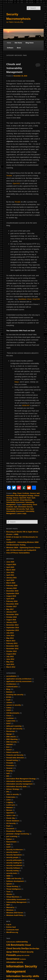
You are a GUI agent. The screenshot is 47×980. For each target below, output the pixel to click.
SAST (9, 847)
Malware (10, 808)
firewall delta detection (15, 758)
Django (9, 734)
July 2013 (10, 633)
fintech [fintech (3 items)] (16, 952)
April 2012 (10, 664)
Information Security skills (17, 787)
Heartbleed (22, 299)
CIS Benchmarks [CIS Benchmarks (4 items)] (15, 945)
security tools (12, 873)
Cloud (19, 493)
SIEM (8, 876)
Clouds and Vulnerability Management (14, 68)
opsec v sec (11, 815)
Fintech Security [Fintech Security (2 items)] (27, 952)
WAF (8, 905)
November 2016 (12, 614)
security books (12, 852)
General (33, 493)
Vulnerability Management (16, 902)
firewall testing (12, 760)
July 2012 (10, 657)
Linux (9, 800)
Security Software (13, 500)
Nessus (16, 498)
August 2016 (11, 620)
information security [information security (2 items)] (15, 962)
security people (12, 857)
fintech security (12, 752)
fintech (9, 750)
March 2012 (11, 667)
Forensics (10, 765)
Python (9, 839)
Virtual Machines (26, 500)
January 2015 (12, 622)
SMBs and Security (14, 878)
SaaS (33, 498)
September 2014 (13, 628)
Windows (10, 910)
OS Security (11, 823)
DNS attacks (11, 737)
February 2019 (12, 601)
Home (9, 43)
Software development (15, 881)
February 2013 (12, 643)
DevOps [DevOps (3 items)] (25, 948)
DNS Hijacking (12, 739)
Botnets (9, 692)
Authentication (12, 687)
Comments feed (13, 930)
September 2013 (13, 630)
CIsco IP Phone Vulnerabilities (18, 553)
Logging (10, 802)
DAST (9, 723)
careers (9, 702)
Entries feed (11, 927)
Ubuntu (9, 894)
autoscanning (27, 505)
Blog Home (30, 43)
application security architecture (19, 679)
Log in (9, 924)
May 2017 (10, 609)
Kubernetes (11, 797)
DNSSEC (10, 744)
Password (10, 829)
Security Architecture (15, 850)
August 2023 (11, 564)
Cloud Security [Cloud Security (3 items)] (14, 948)
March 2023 (11, 570)
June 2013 (10, 635)
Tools (9, 892)
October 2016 (12, 617)
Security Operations (14, 855)
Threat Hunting (12, 886)
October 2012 (12, 651)
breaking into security (15, 695)
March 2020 (11, 583)
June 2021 (10, 572)
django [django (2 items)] (9, 952)
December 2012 (12, 646)
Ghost (29, 299)
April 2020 (10, 580)
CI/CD (9, 710)
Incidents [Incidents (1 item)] (23, 959)
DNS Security (12, 742)
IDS (8, 776)
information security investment (19, 781)
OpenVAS (16, 183)
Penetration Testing (14, 831)
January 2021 (12, 578)
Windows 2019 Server (15, 913)
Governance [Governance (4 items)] (13, 959)
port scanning (12, 836)
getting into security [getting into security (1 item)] (23, 955)
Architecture (11, 684)
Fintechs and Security (15, 755)
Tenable (9, 176)
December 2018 (12, 604)
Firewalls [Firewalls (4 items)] (11, 955)
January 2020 (12, 588)
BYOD (9, 697)
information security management (19, 784)
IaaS (38, 493)
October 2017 (12, 606)
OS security (21, 509)
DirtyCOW (36, 299)
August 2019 (11, 596)
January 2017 (12, 612)
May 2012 (10, 662)
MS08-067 (26, 405)
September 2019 (13, 593)
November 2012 (12, 649)
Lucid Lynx (11, 805)
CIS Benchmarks (13, 713)
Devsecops (11, 731)
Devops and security (14, 729)
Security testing (13, 871)
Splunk (9, 884)
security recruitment (14, 865)
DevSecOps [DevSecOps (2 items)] (34, 949)
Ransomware (11, 842)
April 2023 (10, 567)
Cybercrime (11, 721)
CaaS (8, 700)
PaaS (29, 498)
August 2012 (11, 654)
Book (19, 48)
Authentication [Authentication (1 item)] (11, 942)
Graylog (9, 771)
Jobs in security (13, 794)
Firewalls (10, 763)
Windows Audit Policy (15, 915)
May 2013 (10, 638)
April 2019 (10, 599)
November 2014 (12, 625)
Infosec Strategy (13, 789)
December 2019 (12, 591)
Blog (15, 493)
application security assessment (19, 681)
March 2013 (11, 641)
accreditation (11, 676)
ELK (8, 747)
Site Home (18, 43)
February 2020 (12, 585)
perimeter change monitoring (18, 834)
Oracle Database (13, 821)
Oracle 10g (11, 818)
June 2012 (10, 659)
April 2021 (10, 575)
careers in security (14, 705)
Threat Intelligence (14, 889)
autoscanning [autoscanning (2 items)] (22, 942)
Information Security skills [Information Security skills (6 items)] (23, 976)
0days (17, 382)
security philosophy (14, 860)
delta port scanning (14, 726)
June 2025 (10, 562)
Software (10, 48)
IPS (8, 792)
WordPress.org (12, 932)
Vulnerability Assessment (15, 502)
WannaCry (10, 907)
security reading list (14, 863)
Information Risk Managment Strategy (20, 496)
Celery (9, 708)
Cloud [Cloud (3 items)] (28, 945)
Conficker (26, 493)
